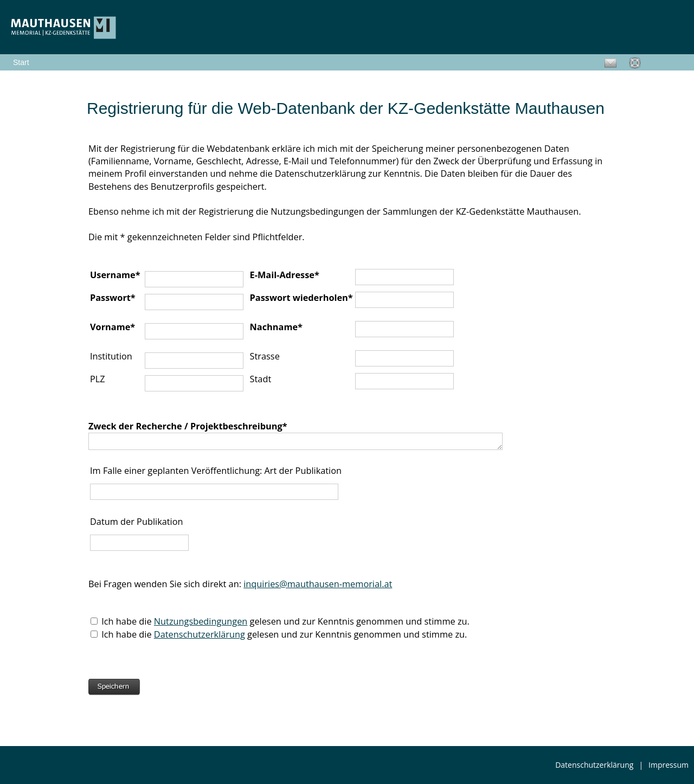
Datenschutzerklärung (200, 634)
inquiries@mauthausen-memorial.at (318, 584)
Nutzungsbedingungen (201, 621)
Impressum (669, 765)
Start (21, 62)
